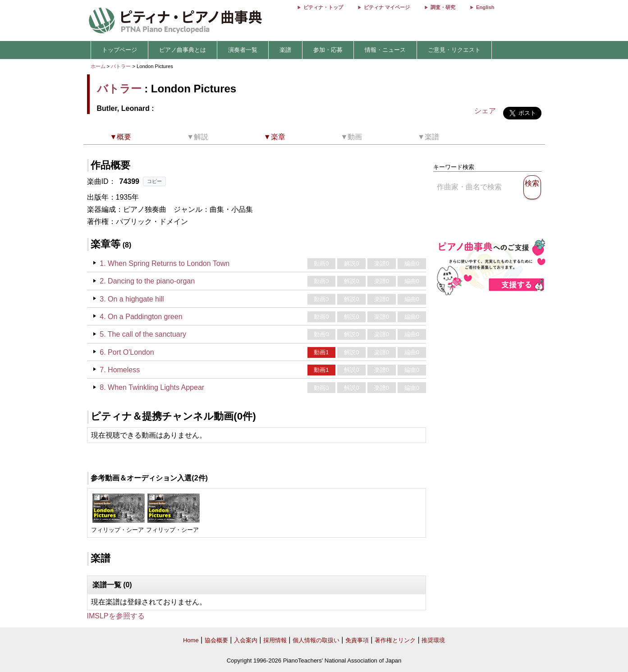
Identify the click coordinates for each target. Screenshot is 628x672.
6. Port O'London (127, 352)
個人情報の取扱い (316, 640)
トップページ (119, 50)
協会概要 (216, 640)
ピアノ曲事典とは (183, 50)
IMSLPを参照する (116, 616)
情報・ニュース (385, 50)
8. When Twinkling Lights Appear (152, 387)
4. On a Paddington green (141, 317)
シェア (485, 111)
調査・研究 (443, 7)
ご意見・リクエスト (454, 50)
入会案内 (246, 640)
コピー (154, 181)
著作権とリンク (395, 640)
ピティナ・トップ (323, 7)
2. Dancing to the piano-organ (147, 281)
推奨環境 (433, 640)
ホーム (98, 66)
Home (191, 640)
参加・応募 (328, 50)
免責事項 (357, 640)
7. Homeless (120, 370)
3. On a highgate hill (132, 299)
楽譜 (285, 50)
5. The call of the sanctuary (143, 334)
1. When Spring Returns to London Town (165, 263)
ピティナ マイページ (387, 7)
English (485, 7)
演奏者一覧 (243, 50)
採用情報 (275, 640)
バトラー (121, 66)
